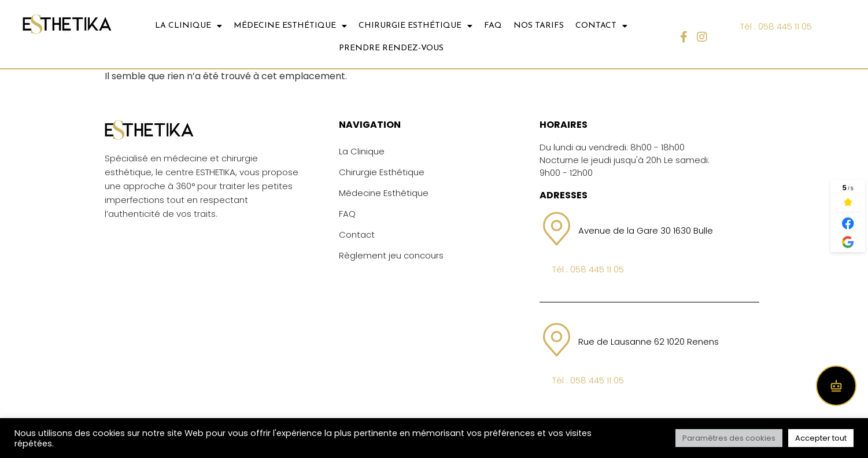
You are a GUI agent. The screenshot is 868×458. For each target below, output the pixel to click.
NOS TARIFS (539, 26)
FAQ (493, 26)
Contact (357, 234)
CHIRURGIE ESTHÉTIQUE (415, 26)
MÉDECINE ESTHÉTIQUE (290, 26)
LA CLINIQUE (189, 26)
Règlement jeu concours (391, 255)
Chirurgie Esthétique (382, 172)
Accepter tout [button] (821, 438)
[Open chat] (836, 386)
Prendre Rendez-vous (391, 48)
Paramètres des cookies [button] (729, 438)
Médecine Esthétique (384, 193)
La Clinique (362, 151)
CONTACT (601, 26)
